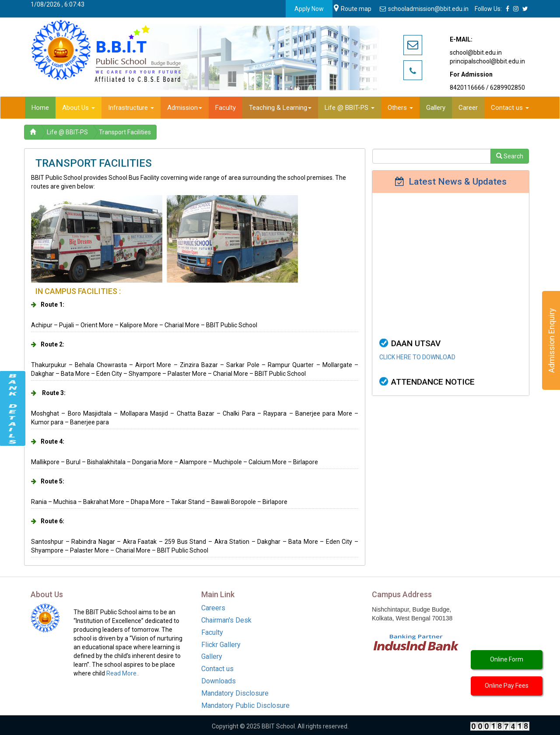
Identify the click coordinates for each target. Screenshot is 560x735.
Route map (353, 9)
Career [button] (468, 108)
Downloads (219, 681)
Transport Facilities (125, 132)
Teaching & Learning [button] (280, 108)
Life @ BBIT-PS (67, 132)
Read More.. (123, 673)
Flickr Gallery (221, 645)
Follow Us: (488, 9)
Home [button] (40, 108)
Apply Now (309, 9)
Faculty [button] (226, 108)
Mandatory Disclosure (235, 693)
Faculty (212, 632)
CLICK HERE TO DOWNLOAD (417, 368)
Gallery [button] (436, 108)
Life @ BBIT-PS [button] (350, 108)
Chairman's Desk (226, 620)
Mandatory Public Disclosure (245, 705)
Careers (213, 608)
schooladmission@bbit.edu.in (425, 9)
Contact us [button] (510, 108)
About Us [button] (79, 108)
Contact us (217, 669)
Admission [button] (185, 108)
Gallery (212, 656)
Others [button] (400, 108)
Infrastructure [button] (131, 108)
